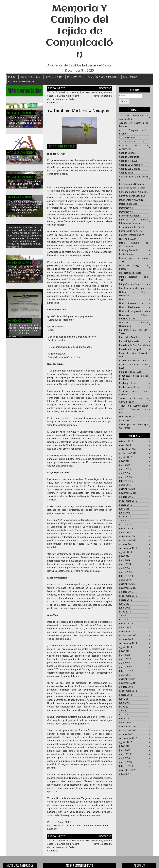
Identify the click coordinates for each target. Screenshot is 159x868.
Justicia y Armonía (129, 250)
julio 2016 (124, 461)
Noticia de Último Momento (21, 113)
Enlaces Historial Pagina (132, 235)
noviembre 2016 (128, 453)
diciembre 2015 (127, 489)
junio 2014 (125, 560)
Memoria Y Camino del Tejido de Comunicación (79, 32)
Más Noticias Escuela (130, 273)
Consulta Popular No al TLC (133, 192)
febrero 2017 (126, 441)
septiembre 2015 (128, 501)
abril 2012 (124, 663)
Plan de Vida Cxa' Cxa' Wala (133, 345)
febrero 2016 (126, 481)
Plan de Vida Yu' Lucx (130, 372)
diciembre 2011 (127, 679)
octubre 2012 (126, 639)
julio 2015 (124, 509)
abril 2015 (124, 521)
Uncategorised (127, 417)
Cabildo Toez (126, 173)
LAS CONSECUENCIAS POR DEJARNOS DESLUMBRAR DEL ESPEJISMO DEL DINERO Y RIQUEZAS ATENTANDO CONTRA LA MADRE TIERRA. (25, 275)
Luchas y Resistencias (21, 81)
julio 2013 (124, 604)
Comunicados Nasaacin (19, 199)
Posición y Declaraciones (103, 77)
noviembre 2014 (128, 540)
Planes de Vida (54, 77)
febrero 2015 (126, 529)
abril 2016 (124, 473)
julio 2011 (124, 699)
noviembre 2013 (128, 588)
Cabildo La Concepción (131, 165)
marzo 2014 (125, 572)
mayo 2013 (125, 612)
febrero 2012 (126, 671)
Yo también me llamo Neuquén (79, 110)
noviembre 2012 (128, 636)
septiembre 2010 (128, 738)
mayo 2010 (125, 754)
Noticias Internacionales (62, 146)
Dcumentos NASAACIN (131, 200)
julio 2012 (124, 651)
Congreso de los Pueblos (132, 188)
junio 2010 (125, 750)
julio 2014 (124, 556)
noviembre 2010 (128, 731)
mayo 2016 (125, 469)
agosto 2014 (126, 552)
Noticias (123, 300)
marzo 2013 (125, 620)
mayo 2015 (125, 517)
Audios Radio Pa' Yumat (132, 142)
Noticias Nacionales (129, 307)
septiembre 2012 (128, 643)
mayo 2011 (125, 707)
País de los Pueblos (129, 337)
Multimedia (130, 77)
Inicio (12, 77)
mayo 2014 (125, 564)
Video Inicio (125, 421)
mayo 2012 (125, 659)
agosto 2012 (126, 647)
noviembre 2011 (128, 683)
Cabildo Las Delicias (130, 169)
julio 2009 (124, 774)
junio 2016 (125, 465)
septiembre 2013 (128, 596)
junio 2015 (125, 513)
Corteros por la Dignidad (132, 196)
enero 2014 (125, 580)
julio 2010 (124, 746)
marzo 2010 (125, 762)
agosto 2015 (126, 505)
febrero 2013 (126, 624)
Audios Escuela (127, 138)
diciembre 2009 (127, 770)
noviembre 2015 (128, 493)
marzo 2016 (125, 477)
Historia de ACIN (128, 239)
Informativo (75, 77)
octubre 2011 (126, 687)
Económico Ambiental (131, 216)
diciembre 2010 (127, 727)
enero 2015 (125, 533)
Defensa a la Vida (128, 204)
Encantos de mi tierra (130, 231)
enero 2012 (125, 675)
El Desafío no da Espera (132, 227)
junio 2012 (125, 655)
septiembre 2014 (128, 548)
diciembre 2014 (127, 537)
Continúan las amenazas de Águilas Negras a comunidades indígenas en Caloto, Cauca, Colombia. (25, 331)
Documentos (126, 208)
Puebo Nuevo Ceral (129, 387)
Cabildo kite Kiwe (128, 161)
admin (26, 126)
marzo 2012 (125, 667)
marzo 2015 (125, 525)
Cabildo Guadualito (129, 157)
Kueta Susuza (126, 254)
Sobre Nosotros (30, 77)
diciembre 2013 (127, 584)
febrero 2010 (126, 766)
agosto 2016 (126, 457)
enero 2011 (125, 723)
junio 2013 (125, 608)
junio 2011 (125, 703)
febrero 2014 (126, 576)
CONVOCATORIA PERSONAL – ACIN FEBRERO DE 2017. (25, 158)
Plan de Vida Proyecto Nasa (134, 361)
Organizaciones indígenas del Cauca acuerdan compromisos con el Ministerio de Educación (25, 120)
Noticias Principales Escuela (134, 311)
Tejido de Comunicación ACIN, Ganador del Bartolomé (134, 409)
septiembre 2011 (128, 691)
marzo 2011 (125, 715)
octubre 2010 (126, 735)
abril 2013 (124, 616)
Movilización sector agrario (133, 288)
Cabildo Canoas (127, 153)
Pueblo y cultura (128, 383)
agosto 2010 (126, 742)
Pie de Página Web (129, 341)
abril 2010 (124, 758)
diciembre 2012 (127, 632)
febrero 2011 (126, 719)
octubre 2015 (126, 497)
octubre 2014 (126, 544)
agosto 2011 (126, 695)
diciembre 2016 (127, 449)
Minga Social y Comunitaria (133, 284)
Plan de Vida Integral (130, 349)
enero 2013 (125, 628)
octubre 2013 (126, 592)
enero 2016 (125, 485)
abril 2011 (124, 711)
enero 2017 (125, 445)
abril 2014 (124, 568)
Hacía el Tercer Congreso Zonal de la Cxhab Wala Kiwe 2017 (25, 185)
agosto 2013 (126, 600)
